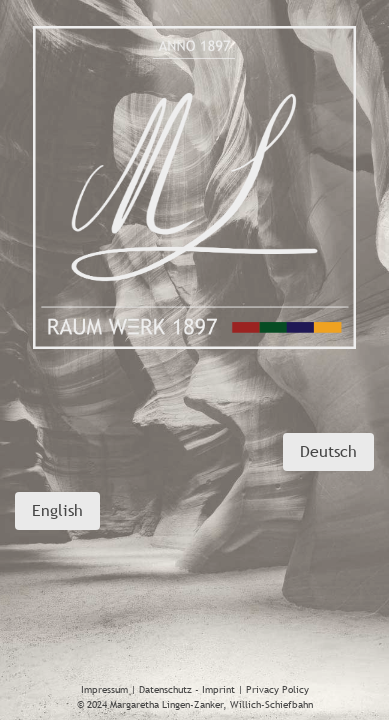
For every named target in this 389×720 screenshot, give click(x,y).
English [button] (57, 510)
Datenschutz (165, 689)
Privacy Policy (277, 689)
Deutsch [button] (328, 451)
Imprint (218, 689)
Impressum (104, 689)
